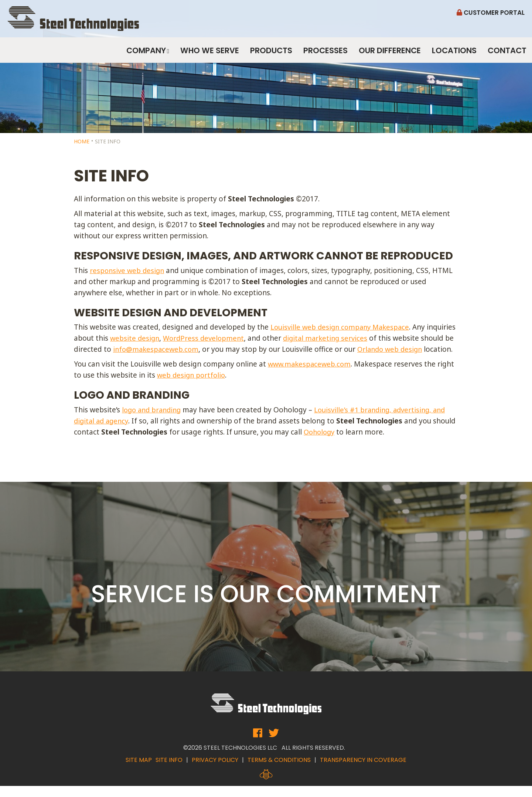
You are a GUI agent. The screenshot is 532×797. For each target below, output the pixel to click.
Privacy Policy (215, 771)
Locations (454, 53)
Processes (325, 53)
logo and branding (153, 421)
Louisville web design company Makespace (342, 327)
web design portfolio (192, 386)
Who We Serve (210, 53)
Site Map (139, 771)
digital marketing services (361, 338)
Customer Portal (491, 13)
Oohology (345, 443)
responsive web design (128, 270)
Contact (507, 53)
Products (271, 53)
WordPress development (237, 338)
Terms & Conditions (279, 771)
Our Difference (390, 53)
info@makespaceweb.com (192, 349)
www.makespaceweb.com (311, 375)
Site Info (169, 771)
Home (82, 141)
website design (166, 338)
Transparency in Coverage (363, 771)
